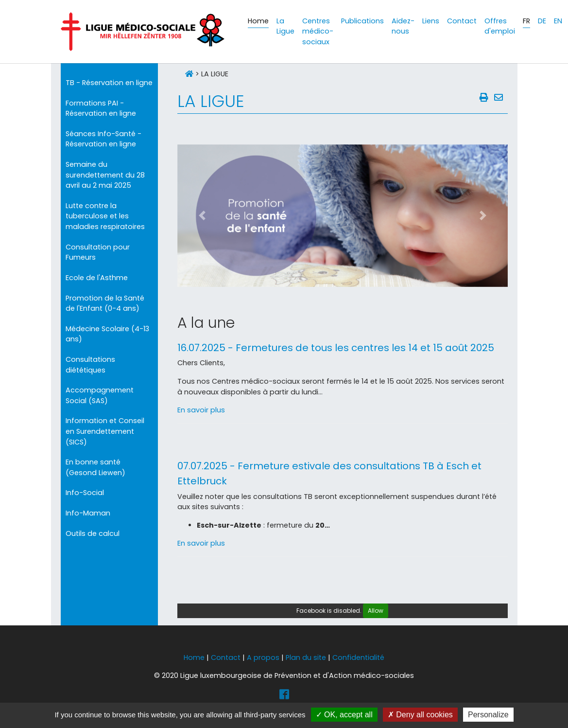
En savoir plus (201, 410)
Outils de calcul (93, 533)
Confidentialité (358, 657)
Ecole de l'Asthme (97, 278)
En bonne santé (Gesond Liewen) (95, 467)
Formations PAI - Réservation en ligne (101, 108)
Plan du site (306, 657)
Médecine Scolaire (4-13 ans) (107, 334)
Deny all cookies (420, 715)
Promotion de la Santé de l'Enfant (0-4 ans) (105, 303)
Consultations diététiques (90, 365)
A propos (263, 657)
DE (542, 21)
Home (194, 657)
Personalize (488, 715)
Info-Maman (88, 513)
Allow (376, 611)
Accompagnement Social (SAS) (100, 395)
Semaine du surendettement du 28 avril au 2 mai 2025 (105, 175)
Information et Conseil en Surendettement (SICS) (105, 431)
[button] (202, 216)
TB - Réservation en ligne (109, 83)
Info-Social (85, 493)
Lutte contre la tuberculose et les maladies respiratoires (105, 216)
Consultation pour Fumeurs (98, 252)
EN (558, 21)
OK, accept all (344, 715)
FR (526, 21)
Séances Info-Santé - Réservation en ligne (103, 139)
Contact (226, 657)
